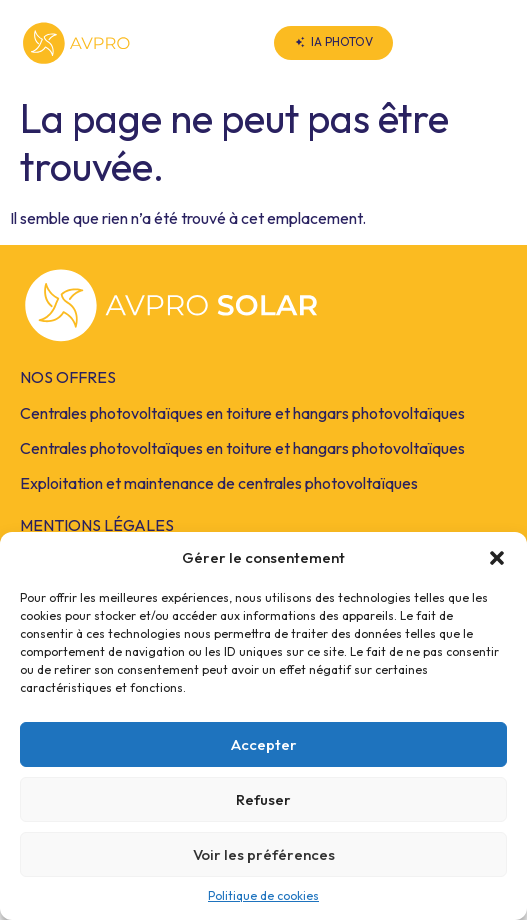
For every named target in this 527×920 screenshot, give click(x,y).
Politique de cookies (263, 895)
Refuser (263, 799)
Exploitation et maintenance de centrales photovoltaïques (219, 483)
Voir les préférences (264, 854)
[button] (497, 558)
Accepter (264, 744)
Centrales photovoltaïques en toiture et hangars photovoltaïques (242, 413)
